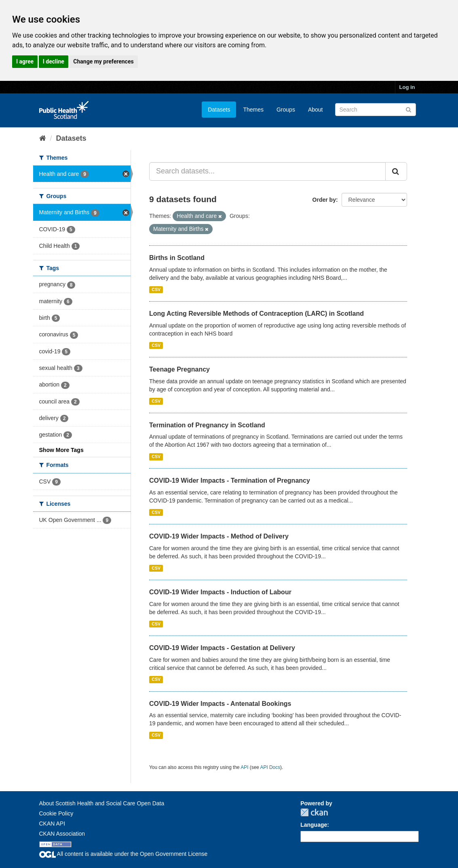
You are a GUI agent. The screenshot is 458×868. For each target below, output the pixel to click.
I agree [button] (25, 61)
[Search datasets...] (267, 171)
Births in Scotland (177, 258)
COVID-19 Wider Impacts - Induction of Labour (220, 592)
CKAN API (52, 824)
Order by (324, 200)
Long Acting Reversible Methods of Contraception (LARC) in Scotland (256, 314)
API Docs (270, 767)
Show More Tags (61, 450)
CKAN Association (62, 834)
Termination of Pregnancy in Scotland (207, 425)
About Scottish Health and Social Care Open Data (102, 803)
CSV (156, 289)
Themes (253, 110)
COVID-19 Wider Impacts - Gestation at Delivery (222, 648)
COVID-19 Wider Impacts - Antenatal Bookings (220, 704)
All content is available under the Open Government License (123, 854)
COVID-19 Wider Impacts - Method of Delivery (219, 536)
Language (314, 825)
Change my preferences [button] (103, 61)
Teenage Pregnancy (179, 369)
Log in (407, 87)
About (316, 110)
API (244, 767)
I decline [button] (54, 61)
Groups (286, 110)
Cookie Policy (56, 813)
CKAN (314, 812)
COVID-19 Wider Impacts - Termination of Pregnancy (230, 480)
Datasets (219, 110)
